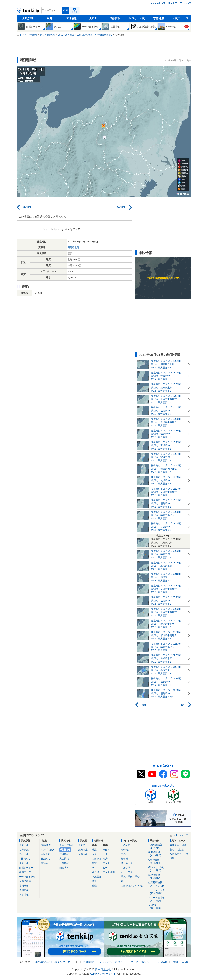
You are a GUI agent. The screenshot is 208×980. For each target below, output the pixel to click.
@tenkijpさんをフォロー (69, 229)
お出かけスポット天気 (133, 886)
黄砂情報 (24, 895)
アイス (106, 863)
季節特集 (159, 18)
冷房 (105, 859)
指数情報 (115, 18)
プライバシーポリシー (112, 962)
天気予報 (28, 18)
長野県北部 (73, 247)
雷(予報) (24, 886)
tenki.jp (28, 11)
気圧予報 (24, 854)
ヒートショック (158, 892)
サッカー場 (127, 863)
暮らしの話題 (177, 850)
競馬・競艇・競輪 (130, 877)
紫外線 (95, 872)
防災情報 (71, 18)
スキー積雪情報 (158, 899)
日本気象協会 (41, 962)
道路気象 (24, 890)
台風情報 (64, 863)
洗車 (94, 881)
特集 (172, 858)
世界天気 (24, 850)
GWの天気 (158, 861)
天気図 (93, 18)
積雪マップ (25, 872)
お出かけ (97, 859)
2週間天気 (25, 859)
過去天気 (45, 859)
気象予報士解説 (178, 845)
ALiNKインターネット (63, 962)
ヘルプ (188, 3)
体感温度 (97, 877)
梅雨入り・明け (158, 869)
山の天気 (126, 845)
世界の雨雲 (25, 881)
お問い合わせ (180, 962)
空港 (123, 854)
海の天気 (126, 850)
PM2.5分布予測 (27, 877)
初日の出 (158, 907)
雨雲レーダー (26, 868)
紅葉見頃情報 (158, 884)
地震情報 (66, 850)
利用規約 (89, 962)
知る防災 (64, 868)
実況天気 (45, 854)
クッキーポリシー (141, 962)
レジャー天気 (137, 18)
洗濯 (94, 850)
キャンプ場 (127, 872)
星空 (94, 863)
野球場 (124, 859)
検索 (66, 10)
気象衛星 (83, 850)
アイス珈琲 (109, 872)
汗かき (106, 850)
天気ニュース (180, 18)
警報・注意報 (66, 845)
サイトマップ (175, 3)
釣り (123, 881)
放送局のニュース (179, 854)
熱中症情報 (158, 877)
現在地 (75, 12)
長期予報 (24, 863)
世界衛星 (83, 854)
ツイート (48, 229)
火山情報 (64, 859)
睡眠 (94, 886)
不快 (105, 854)
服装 (94, 854)
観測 (49, 18)
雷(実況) (45, 863)
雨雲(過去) (46, 845)
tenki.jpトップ (158, 3)
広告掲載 (162, 962)
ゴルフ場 (126, 868)
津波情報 (64, 854)
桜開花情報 (158, 854)
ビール (106, 868)
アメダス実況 (48, 850)
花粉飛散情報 (158, 846)
